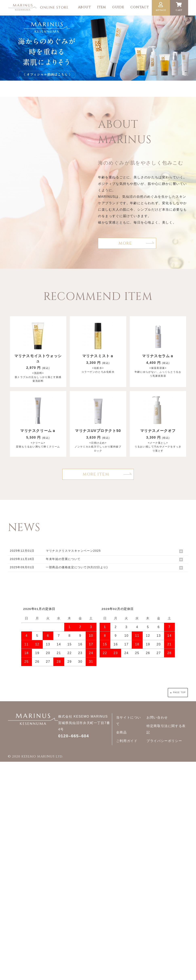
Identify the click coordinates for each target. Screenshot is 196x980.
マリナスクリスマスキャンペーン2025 (73, 551)
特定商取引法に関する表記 (166, 729)
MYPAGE (161, 7)
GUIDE (118, 7)
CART (179, 7)
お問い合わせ (157, 717)
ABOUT (84, 7)
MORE (125, 243)
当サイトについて (129, 721)
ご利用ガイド (127, 741)
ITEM (102, 7)
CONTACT (140, 7)
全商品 (122, 732)
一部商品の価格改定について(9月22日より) (77, 567)
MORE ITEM (96, 474)
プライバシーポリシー (164, 741)
